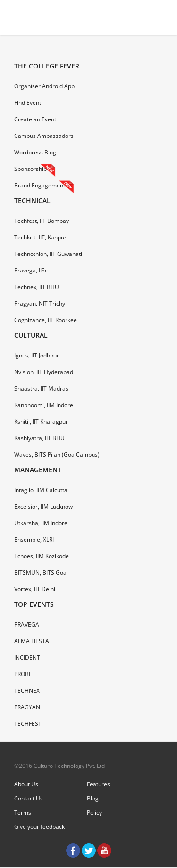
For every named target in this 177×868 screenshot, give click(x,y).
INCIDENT (27, 658)
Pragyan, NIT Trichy (40, 303)
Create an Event (35, 119)
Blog (93, 798)
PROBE (23, 674)
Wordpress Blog (35, 152)
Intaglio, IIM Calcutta (41, 490)
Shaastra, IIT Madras (41, 388)
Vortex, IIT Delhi (35, 589)
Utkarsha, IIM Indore (41, 523)
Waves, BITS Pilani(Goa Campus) (57, 455)
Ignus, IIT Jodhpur (37, 355)
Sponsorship (30, 169)
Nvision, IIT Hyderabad (44, 372)
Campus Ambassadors (44, 136)
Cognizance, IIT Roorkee (46, 320)
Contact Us (29, 798)
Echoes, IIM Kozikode (42, 556)
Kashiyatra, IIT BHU (39, 438)
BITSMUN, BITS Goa (40, 573)
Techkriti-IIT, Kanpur (40, 237)
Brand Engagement (40, 185)
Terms (23, 813)
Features (98, 784)
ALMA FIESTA (32, 641)
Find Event (28, 103)
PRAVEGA (27, 625)
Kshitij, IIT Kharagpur (41, 421)
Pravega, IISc (31, 270)
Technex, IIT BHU (37, 287)
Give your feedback (39, 827)
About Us (26, 784)
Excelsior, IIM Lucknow (43, 506)
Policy (94, 813)
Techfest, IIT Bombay (42, 221)
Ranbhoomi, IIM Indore (44, 405)
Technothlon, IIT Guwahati (48, 254)
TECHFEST (28, 724)
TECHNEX (27, 691)
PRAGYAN (27, 707)
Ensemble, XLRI (34, 540)
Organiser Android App (44, 86)
